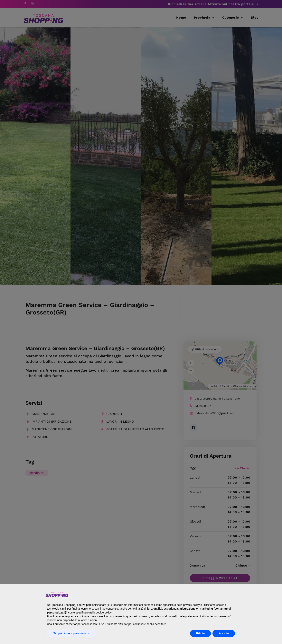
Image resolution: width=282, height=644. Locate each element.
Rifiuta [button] (201, 633)
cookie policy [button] (104, 613)
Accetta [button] (224, 633)
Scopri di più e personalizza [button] (71, 633)
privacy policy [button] (192, 605)
